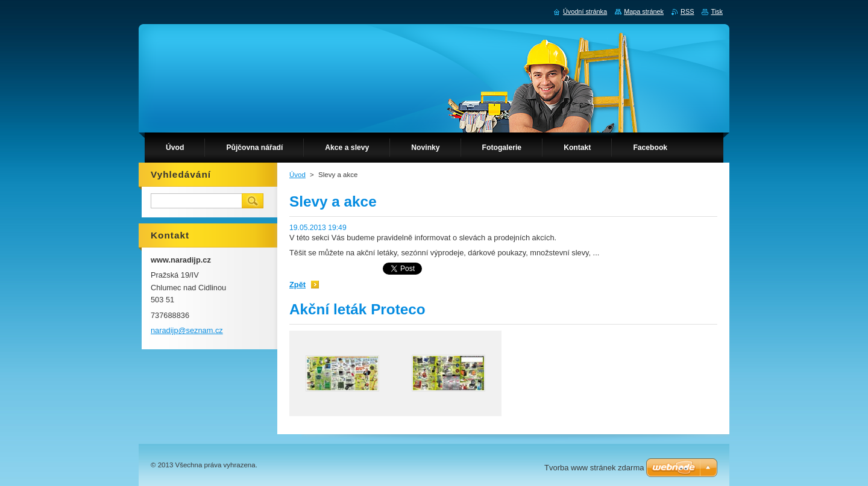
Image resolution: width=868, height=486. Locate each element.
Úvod (297, 175)
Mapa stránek (644, 11)
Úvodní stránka (585, 11)
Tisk (717, 11)
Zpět (297, 285)
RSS (687, 11)
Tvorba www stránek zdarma (594, 468)
